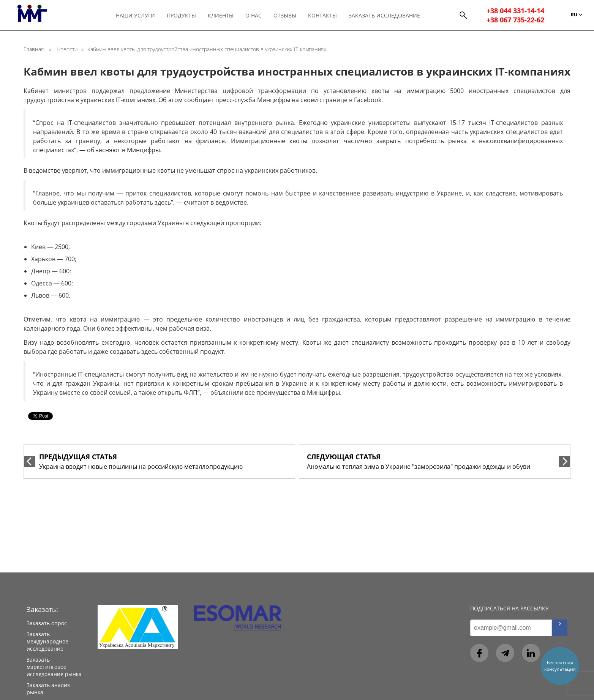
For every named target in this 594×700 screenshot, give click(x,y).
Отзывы (285, 15)
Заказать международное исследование (47, 641)
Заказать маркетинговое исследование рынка (54, 667)
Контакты (322, 15)
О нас (254, 15)
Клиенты (221, 15)
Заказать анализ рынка (48, 689)
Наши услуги (135, 15)
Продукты (181, 15)
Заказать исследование (384, 15)
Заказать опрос (47, 623)
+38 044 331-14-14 (515, 11)
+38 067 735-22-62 (515, 20)
